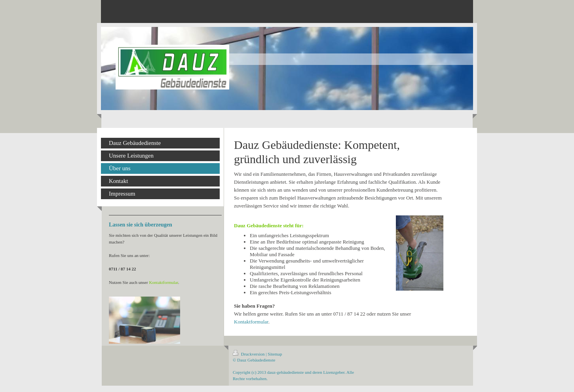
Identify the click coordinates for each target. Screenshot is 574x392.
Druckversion (249, 354)
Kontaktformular (251, 322)
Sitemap (275, 354)
